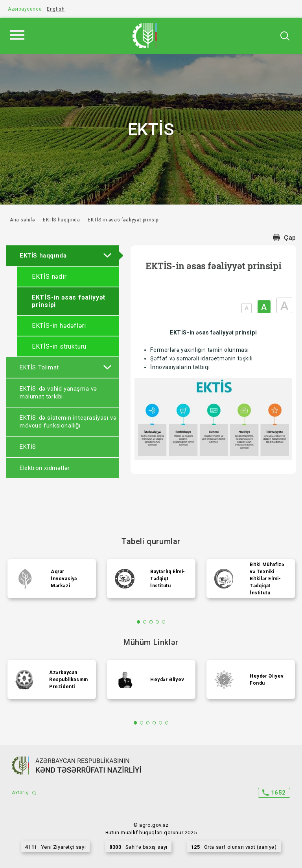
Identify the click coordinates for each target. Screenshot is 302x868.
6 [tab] (167, 723)
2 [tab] (145, 622)
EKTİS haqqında (61, 220)
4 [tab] (157, 622)
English (56, 9)
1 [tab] (139, 622)
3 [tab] (151, 622)
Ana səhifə (22, 220)
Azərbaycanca (25, 9)
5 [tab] (164, 622)
